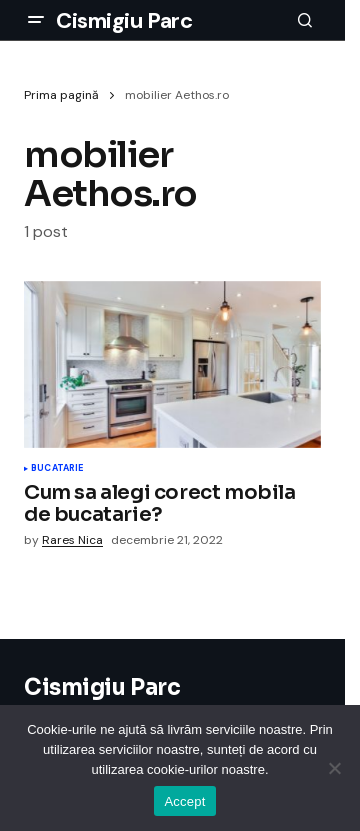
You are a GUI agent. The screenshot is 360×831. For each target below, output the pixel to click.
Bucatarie (57, 469)
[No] (335, 768)
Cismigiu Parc (124, 20)
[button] (36, 20)
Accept (184, 801)
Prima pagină (61, 95)
